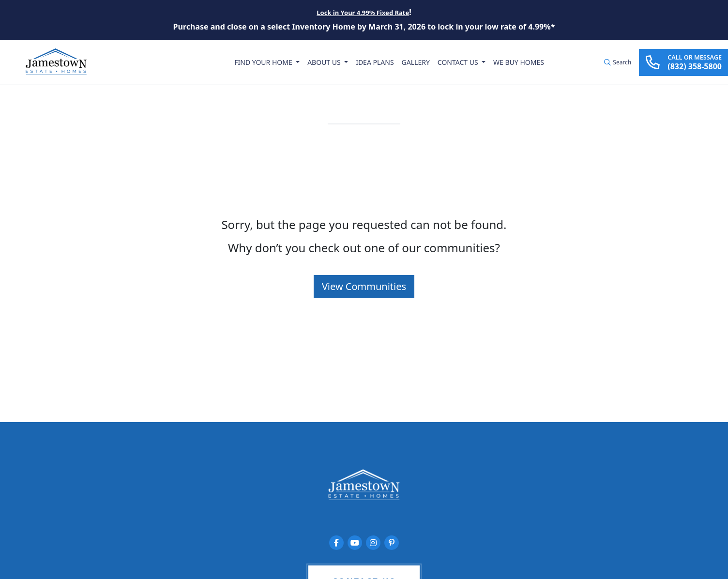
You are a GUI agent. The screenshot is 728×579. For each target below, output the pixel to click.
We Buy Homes (519, 62)
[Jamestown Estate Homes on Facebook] (336, 543)
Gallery (415, 62)
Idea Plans (375, 62)
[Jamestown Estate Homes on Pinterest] (392, 543)
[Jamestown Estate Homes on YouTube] (355, 543)
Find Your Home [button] (265, 62)
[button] (618, 62)
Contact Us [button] (459, 62)
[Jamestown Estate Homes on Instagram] (373, 543)
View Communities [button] (364, 286)
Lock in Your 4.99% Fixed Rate (363, 13)
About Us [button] (325, 62)
